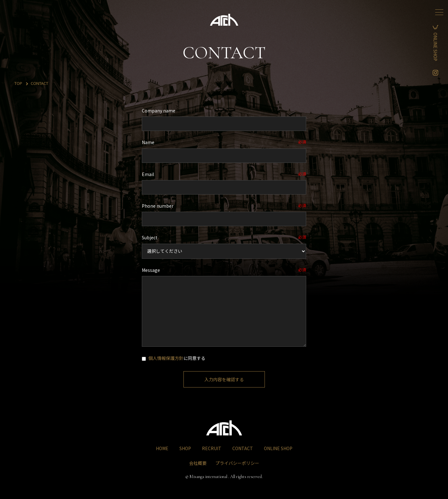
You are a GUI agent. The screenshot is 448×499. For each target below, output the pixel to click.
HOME (162, 448)
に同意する (174, 358)
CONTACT (243, 448)
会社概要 (198, 463)
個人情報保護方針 (166, 358)
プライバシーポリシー (237, 463)
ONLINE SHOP (440, 47)
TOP (18, 83)
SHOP (185, 448)
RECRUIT (212, 448)
